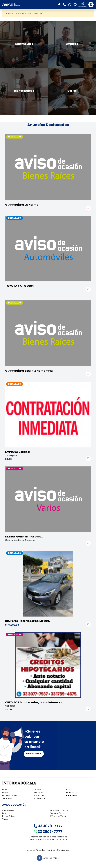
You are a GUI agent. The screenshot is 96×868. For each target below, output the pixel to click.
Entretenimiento (9, 795)
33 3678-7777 (48, 826)
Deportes (39, 793)
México (5, 793)
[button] (60, 4)
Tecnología (7, 798)
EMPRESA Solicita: (18, 452)
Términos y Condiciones (58, 850)
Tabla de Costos (58, 813)
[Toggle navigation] (91, 5)
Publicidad (72, 795)
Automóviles (8, 810)
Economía (39, 795)
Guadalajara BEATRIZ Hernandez (29, 371)
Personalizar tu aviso (60, 810)
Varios (5, 819)
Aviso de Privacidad (36, 850)
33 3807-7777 (48, 832)
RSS (68, 790)
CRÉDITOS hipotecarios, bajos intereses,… (35, 702)
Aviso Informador (51, 858)
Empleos (6, 813)
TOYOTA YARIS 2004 (20, 286)
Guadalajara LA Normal (22, 205)
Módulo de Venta (58, 816)
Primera (6, 790)
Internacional (40, 798)
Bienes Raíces (9, 816)
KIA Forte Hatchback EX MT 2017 (28, 621)
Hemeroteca (72, 793)
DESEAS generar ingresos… (24, 536)
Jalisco (38, 790)
